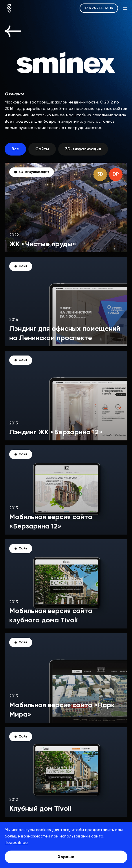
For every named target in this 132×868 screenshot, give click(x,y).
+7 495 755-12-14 (99, 8)
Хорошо (66, 857)
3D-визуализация (83, 149)
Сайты (42, 149)
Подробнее (16, 843)
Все (15, 149)
